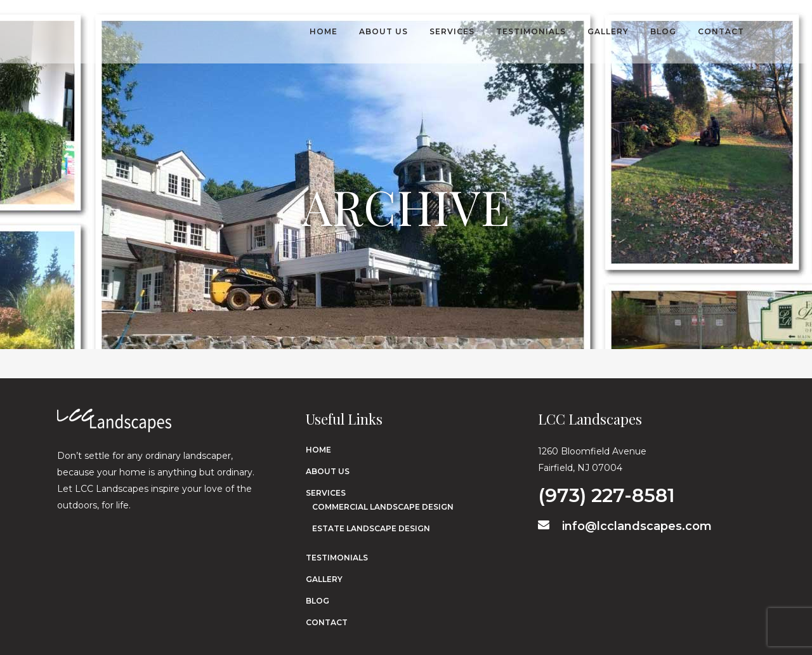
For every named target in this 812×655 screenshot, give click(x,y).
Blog (318, 601)
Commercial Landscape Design (383, 507)
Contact (327, 622)
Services (326, 493)
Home (318, 450)
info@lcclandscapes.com (625, 526)
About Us (328, 471)
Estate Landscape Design (371, 528)
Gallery (324, 579)
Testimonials (337, 558)
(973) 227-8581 (606, 493)
